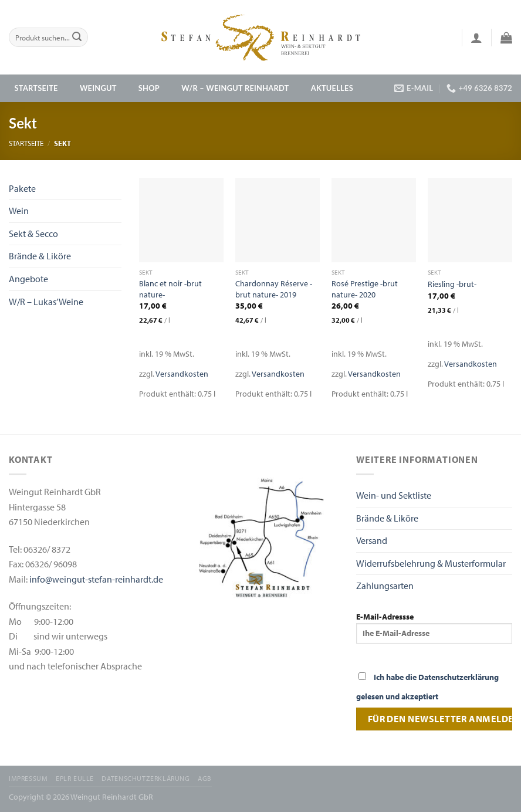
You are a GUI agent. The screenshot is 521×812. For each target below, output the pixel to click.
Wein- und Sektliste (394, 495)
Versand (372, 540)
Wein (19, 211)
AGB (205, 778)
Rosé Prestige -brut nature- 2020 (365, 289)
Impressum (28, 778)
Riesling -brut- (452, 284)
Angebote (28, 279)
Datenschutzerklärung (146, 778)
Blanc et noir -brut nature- (170, 289)
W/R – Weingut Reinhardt (235, 88)
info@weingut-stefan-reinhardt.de (96, 579)
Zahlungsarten (385, 586)
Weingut (98, 88)
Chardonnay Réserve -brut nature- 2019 (274, 289)
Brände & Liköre (40, 256)
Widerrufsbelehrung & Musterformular (431, 563)
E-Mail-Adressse (434, 627)
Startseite (36, 88)
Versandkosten (182, 373)
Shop (149, 88)
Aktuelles (332, 88)
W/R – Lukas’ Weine (46, 302)
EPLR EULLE (75, 778)
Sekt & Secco (33, 234)
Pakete (22, 188)
